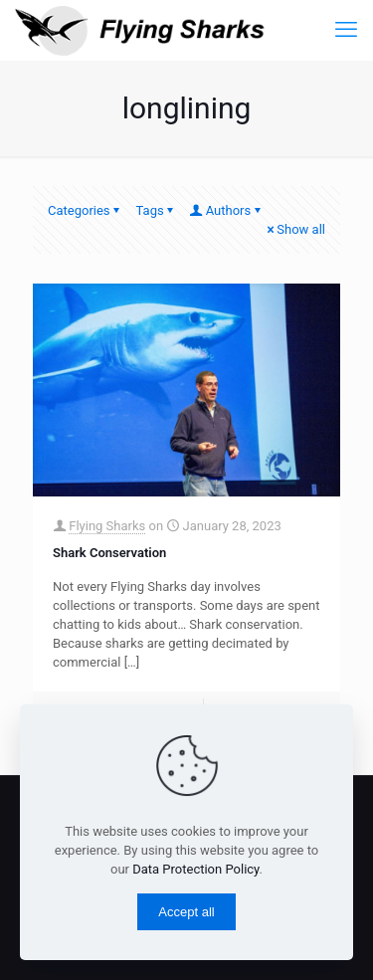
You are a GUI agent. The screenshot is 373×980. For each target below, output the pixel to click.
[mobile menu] (346, 30)
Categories (86, 210)
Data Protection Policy (195, 869)
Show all (294, 229)
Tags (157, 210)
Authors (227, 210)
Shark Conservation (109, 553)
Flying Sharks (107, 526)
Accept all (186, 912)
